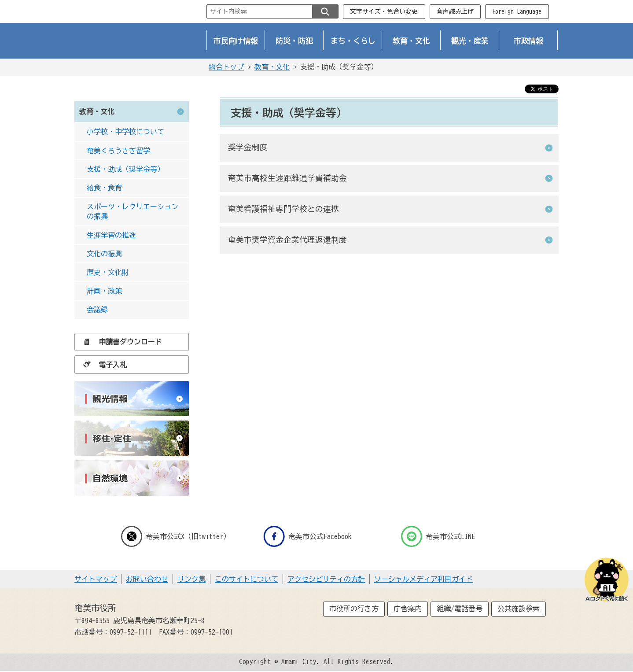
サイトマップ (96, 579)
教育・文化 (411, 41)
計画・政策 (104, 291)
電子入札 (103, 365)
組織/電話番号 (460, 609)
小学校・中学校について (125, 132)
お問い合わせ (147, 579)
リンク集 (191, 579)
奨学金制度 (248, 147)
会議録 (97, 310)
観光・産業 (470, 41)
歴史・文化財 (108, 272)
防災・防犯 (294, 41)
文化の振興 (104, 254)
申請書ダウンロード (120, 342)
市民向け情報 (236, 41)
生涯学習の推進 (111, 235)
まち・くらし (353, 41)
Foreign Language (517, 11)
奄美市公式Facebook (307, 536)
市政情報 (529, 41)
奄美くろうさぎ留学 (118, 151)
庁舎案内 (408, 609)
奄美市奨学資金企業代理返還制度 (287, 240)
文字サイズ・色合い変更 (384, 11)
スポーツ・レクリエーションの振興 (132, 211)
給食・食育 (104, 188)
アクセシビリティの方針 (326, 579)
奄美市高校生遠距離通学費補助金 (287, 178)
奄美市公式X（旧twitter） (176, 536)
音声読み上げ (455, 11)
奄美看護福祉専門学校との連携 (283, 209)
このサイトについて (247, 579)
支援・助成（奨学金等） (125, 169)
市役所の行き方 (354, 609)
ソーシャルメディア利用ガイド (423, 579)
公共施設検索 (519, 609)
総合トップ (226, 67)
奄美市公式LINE (438, 536)
